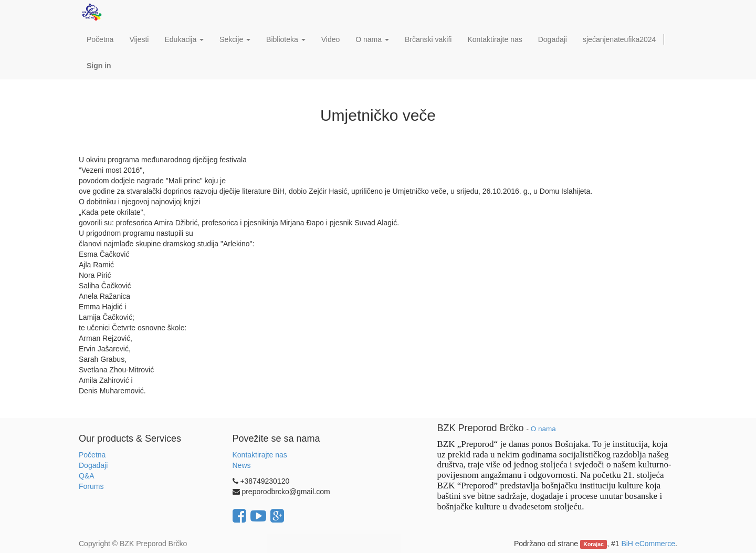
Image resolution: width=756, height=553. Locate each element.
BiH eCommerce (648, 544)
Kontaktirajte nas (260, 455)
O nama (543, 429)
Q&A (87, 476)
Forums (91, 486)
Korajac (594, 544)
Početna (92, 455)
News (242, 465)
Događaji (93, 465)
